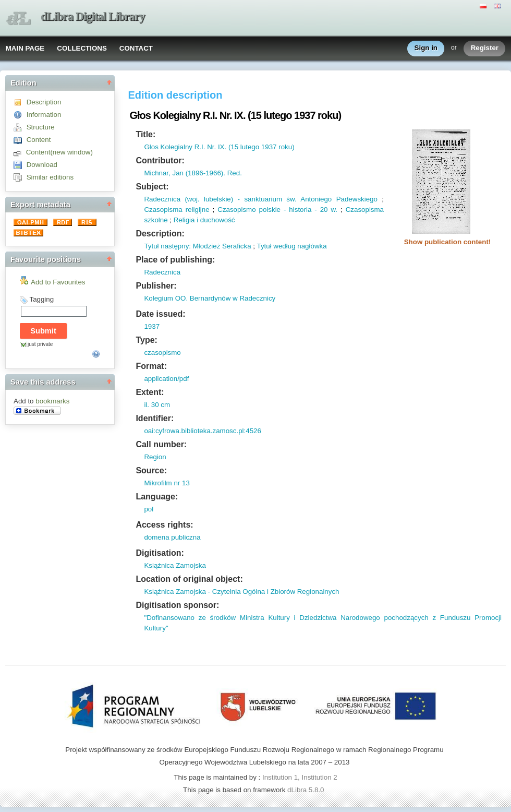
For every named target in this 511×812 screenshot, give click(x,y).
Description (44, 102)
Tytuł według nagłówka (291, 246)
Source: (151, 470)
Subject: (152, 187)
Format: (151, 366)
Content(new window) (59, 152)
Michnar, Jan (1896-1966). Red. (193, 173)
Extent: (150, 392)
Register (485, 48)
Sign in (426, 48)
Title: (145, 134)
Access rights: (164, 525)
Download (42, 165)
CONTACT (136, 48)
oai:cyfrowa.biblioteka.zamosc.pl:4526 (202, 431)
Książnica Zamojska (175, 565)
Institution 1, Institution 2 (300, 777)
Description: (160, 234)
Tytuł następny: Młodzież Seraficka (197, 246)
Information (44, 115)
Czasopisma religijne (177, 210)
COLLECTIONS (82, 48)
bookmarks (52, 401)
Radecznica (162, 272)
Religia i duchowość (204, 220)
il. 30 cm (157, 405)
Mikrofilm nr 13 (167, 483)
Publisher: (156, 286)
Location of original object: (189, 579)
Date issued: (160, 314)
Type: (146, 340)
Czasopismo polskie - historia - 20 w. (277, 210)
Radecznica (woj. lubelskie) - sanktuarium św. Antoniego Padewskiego (261, 199)
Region (155, 457)
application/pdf (166, 379)
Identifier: (155, 418)
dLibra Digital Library (93, 16)
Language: (157, 497)
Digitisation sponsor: (177, 605)
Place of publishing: (175, 260)
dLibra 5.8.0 (307, 790)
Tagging (41, 299)
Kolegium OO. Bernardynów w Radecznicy (210, 298)
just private (40, 344)
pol (149, 509)
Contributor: (160, 160)
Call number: (161, 444)
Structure (41, 127)
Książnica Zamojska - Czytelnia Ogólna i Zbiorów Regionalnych (241, 592)
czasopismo (162, 353)
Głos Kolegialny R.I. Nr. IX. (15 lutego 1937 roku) (219, 147)
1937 (152, 326)
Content (39, 140)
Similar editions (50, 177)
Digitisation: (160, 553)
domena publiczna (172, 537)
